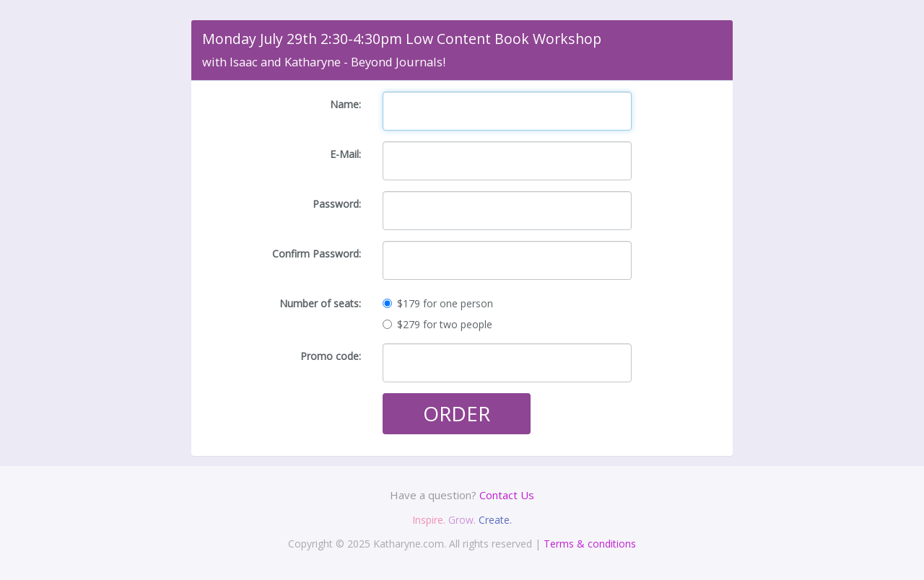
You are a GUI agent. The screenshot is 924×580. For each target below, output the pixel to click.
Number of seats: (320, 303)
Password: (337, 204)
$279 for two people (437, 324)
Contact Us (507, 495)
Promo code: (331, 356)
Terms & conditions (590, 544)
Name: (345, 104)
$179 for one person (438, 303)
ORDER (457, 413)
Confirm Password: (317, 254)
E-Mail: (345, 154)
